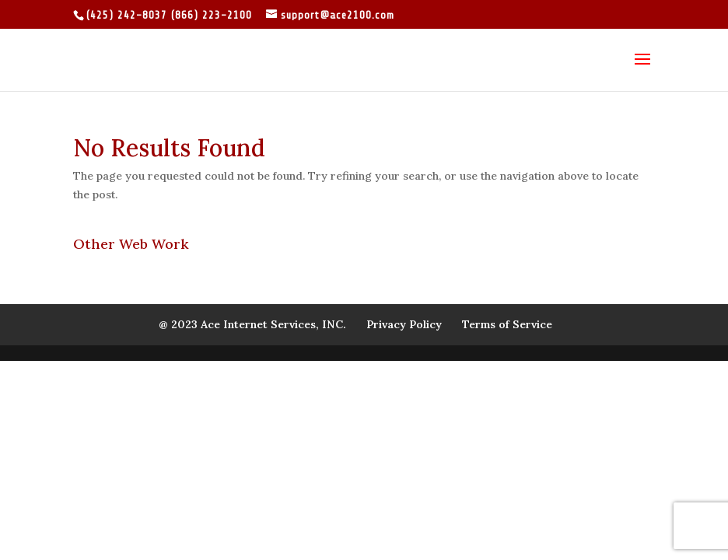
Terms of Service (507, 324)
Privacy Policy (404, 324)
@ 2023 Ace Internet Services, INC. (252, 324)
